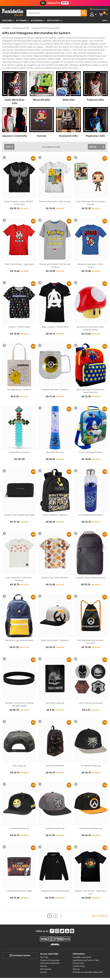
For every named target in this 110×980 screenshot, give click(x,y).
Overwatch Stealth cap (55, 814)
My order (44, 943)
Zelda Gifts (69, 86)
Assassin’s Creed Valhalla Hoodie (55, 877)
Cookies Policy (79, 952)
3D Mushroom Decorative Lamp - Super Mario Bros (91, 314)
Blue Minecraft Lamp (55, 438)
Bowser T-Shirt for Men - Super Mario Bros (91, 878)
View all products (100, 901)
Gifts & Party (54, 20)
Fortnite (41, 122)
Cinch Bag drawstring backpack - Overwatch (91, 628)
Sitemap (76, 955)
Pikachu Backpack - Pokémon (55, 501)
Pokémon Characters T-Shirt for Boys (55, 187)
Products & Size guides (50, 946)
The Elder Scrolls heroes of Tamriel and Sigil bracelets (19, 690)
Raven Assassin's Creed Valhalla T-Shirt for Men (19, 189)
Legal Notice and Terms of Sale (86, 946)
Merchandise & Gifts (21, 28)
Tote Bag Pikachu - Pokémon (19, 375)
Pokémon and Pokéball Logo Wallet (19, 501)
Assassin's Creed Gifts (15, 122)
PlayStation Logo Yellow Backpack (19, 626)
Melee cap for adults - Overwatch (55, 626)
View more (10, 54)
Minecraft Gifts (42, 86)
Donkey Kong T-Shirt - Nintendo (55, 563)
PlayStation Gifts (95, 122)
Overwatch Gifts (68, 122)
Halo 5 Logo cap (19, 752)
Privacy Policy (78, 949)
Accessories (37, 20)
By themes (21, 20)
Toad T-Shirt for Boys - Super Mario (19, 250)
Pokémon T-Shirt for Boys (19, 313)
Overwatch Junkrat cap (19, 814)
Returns (44, 952)
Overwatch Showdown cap (91, 814)
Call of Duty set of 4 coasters (91, 689)
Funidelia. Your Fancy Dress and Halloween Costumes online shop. (13, 13)
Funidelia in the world (82, 943)
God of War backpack (55, 752)
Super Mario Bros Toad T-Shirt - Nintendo (19, 565)
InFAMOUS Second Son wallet (19, 877)
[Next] (61, 902)
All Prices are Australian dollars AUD (88, 958)
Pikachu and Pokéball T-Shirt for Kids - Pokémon (55, 251)
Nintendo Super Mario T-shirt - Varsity (91, 251)
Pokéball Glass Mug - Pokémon (55, 375)
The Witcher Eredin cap (91, 752)
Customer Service (20, 941)
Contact (44, 958)
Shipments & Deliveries (50, 949)
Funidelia (6, 28)
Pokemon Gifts (95, 86)
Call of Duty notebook (55, 689)
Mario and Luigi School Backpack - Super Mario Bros (91, 377)
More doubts (46, 955)
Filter (8, 133)
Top (104, 20)
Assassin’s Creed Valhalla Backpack (91, 563)
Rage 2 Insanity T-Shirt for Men (55, 313)
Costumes (7, 20)
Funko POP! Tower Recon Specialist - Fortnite (91, 189)
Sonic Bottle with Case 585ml (91, 501)
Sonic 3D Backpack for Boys (91, 438)
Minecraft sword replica (19, 438)
